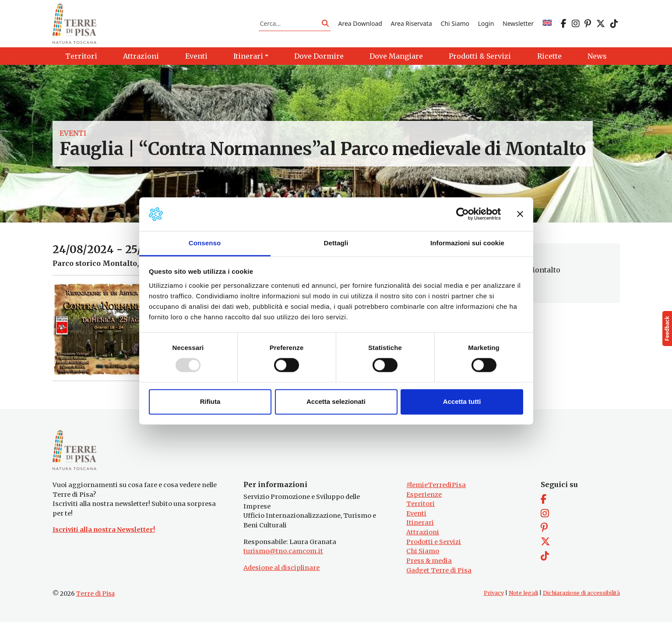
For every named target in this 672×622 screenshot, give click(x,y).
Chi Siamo (455, 23)
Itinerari (420, 523)
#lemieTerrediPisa (436, 485)
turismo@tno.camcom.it (283, 551)
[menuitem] (547, 23)
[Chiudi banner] (520, 214)
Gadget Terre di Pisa (439, 570)
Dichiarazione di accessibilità (581, 593)
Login (486, 23)
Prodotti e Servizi (434, 542)
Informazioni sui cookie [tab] (467, 243)
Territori (420, 504)
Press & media (429, 561)
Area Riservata (412, 23)
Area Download (360, 23)
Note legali (523, 593)
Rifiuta (210, 401)
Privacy (494, 593)
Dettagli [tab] (336, 243)
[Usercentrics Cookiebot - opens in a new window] (463, 214)
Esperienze (424, 495)
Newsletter (518, 23)
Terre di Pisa (95, 594)
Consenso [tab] (205, 243)
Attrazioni (423, 532)
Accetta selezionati (336, 401)
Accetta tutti (462, 401)
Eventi (73, 133)
